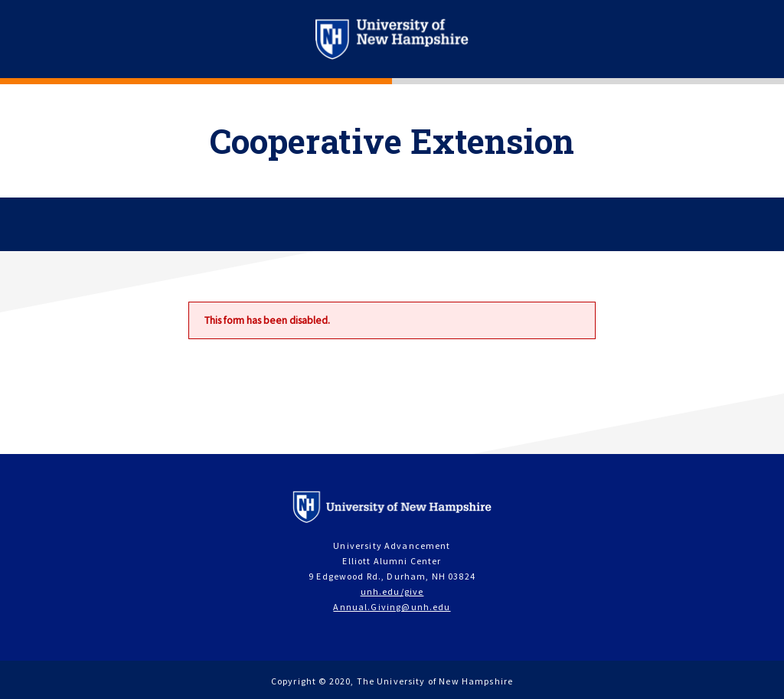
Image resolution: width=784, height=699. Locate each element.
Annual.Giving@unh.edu (392, 607)
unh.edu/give (392, 591)
